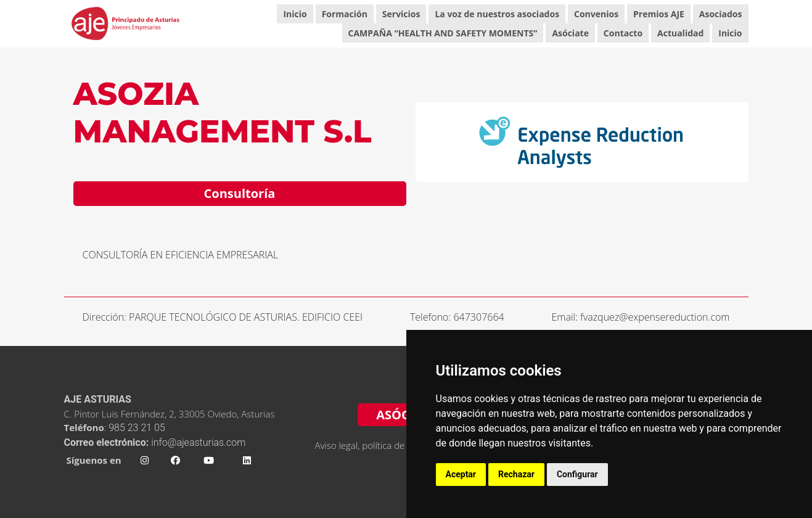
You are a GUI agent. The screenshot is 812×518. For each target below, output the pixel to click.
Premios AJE (659, 14)
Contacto (623, 33)
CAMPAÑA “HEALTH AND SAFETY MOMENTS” (443, 33)
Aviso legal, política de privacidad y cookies (402, 445)
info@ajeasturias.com (198, 442)
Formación (345, 14)
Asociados (721, 14)
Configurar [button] (577, 474)
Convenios (596, 14)
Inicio (295, 14)
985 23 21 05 (138, 428)
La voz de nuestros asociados (497, 14)
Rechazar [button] (516, 474)
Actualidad (680, 33)
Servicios (401, 14)
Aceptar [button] (461, 474)
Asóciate (570, 33)
